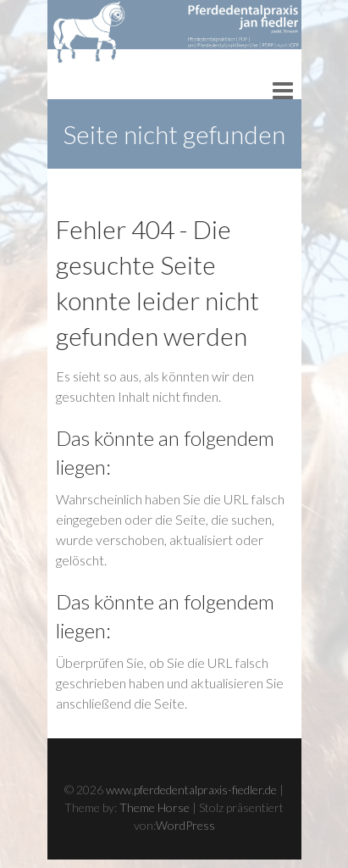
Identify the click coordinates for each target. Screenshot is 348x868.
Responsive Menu (283, 90)
